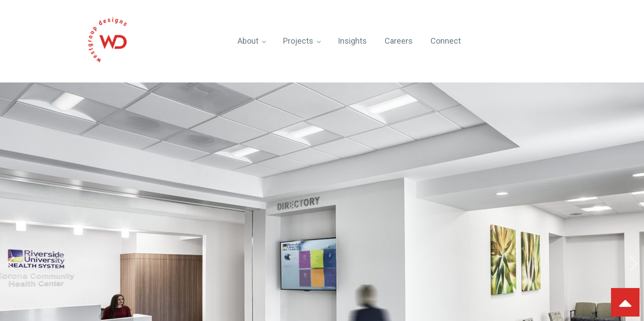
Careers (399, 41)
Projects (298, 41)
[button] (10, 263)
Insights (352, 41)
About (248, 41)
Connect (446, 41)
